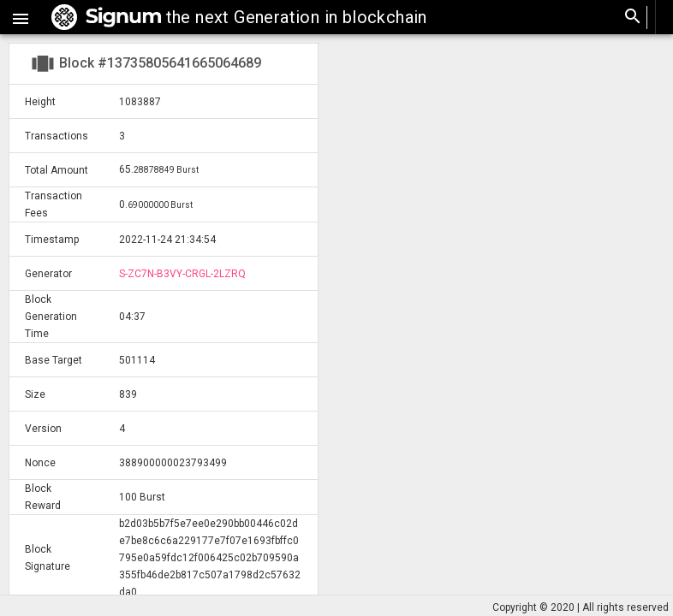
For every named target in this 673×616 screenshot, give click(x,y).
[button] (21, 17)
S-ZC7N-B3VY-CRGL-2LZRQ (182, 274)
